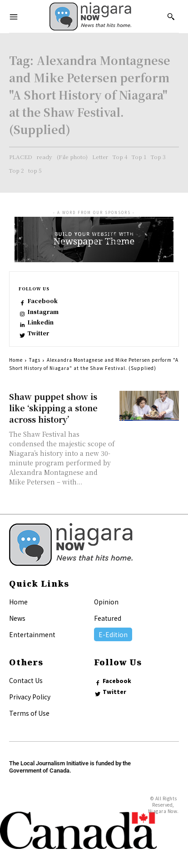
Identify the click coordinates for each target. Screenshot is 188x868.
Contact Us (26, 680)
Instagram (43, 312)
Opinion (106, 602)
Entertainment (32, 634)
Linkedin (40, 322)
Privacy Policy (30, 697)
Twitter (38, 333)
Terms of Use (29, 713)
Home (16, 360)
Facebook (42, 301)
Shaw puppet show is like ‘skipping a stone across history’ (53, 408)
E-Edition (113, 634)
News (17, 618)
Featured (108, 618)
